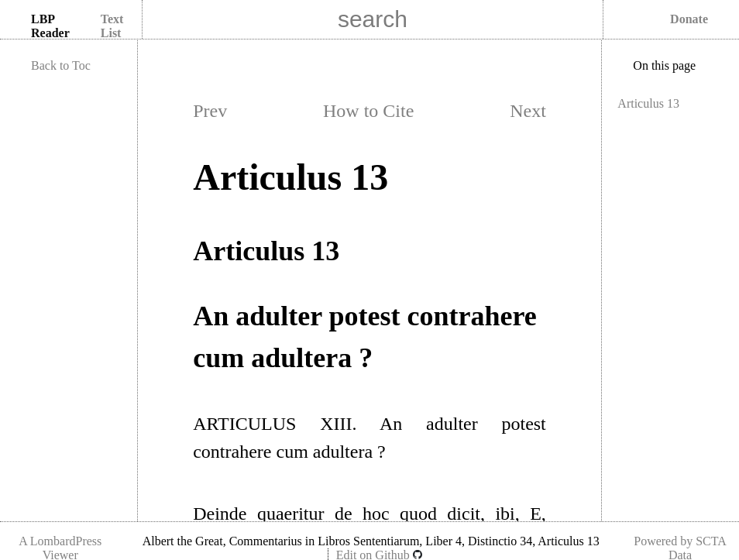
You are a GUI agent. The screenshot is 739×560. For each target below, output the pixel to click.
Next (528, 111)
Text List (112, 26)
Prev (210, 111)
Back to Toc (61, 65)
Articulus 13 (648, 103)
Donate (689, 19)
